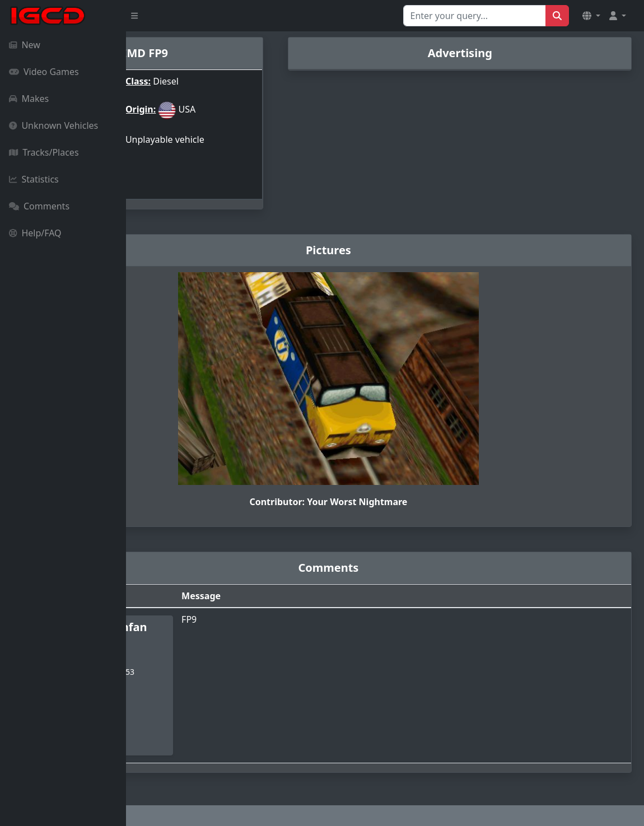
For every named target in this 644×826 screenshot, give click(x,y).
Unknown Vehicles (53, 125)
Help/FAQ (35, 233)
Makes (29, 99)
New (25, 45)
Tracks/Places (44, 152)
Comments (39, 206)
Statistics (34, 179)
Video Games (44, 72)
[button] (591, 16)
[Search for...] (475, 16)
